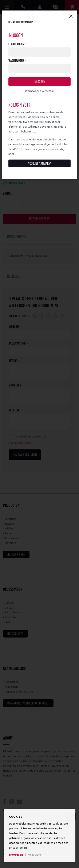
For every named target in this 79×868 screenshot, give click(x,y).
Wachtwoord (16, 61)
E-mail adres (16, 44)
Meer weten (35, 855)
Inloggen (39, 82)
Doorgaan (16, 855)
